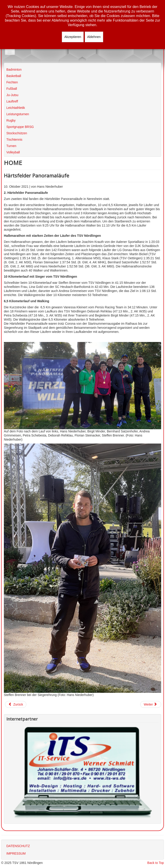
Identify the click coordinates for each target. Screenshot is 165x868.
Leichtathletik (16, 108)
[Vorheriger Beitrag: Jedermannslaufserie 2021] (16, 704)
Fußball (12, 89)
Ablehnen (94, 37)
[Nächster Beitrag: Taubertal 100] (151, 704)
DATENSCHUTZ (18, 846)
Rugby (11, 120)
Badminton (14, 70)
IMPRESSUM (16, 853)
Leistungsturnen (18, 114)
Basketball (14, 76)
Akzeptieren (73, 37)
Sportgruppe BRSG (20, 127)
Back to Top (156, 863)
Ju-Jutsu (12, 95)
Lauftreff (12, 101)
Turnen (11, 146)
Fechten (12, 82)
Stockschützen (17, 133)
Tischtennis (14, 140)
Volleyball (13, 152)
